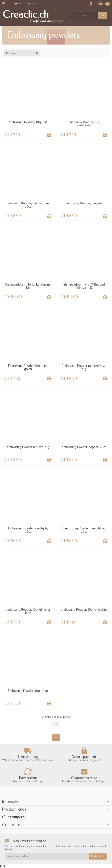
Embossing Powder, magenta (84, 203)
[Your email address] (47, 856)
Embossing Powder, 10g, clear (28, 691)
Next (56, 724)
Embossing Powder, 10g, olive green (28, 367)
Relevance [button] (12, 53)
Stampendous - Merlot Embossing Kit (28, 286)
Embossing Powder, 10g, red (28, 122)
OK (103, 15)
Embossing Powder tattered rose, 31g (84, 367)
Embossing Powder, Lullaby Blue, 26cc (28, 205)
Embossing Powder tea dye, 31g (28, 447)
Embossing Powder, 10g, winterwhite (84, 124)
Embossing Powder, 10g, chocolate (84, 610)
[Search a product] (83, 15)
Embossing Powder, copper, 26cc (84, 447)
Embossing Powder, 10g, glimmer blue (28, 611)
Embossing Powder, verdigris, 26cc (28, 530)
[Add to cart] (49, 135)
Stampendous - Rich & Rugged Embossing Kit (84, 286)
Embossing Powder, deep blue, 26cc (84, 530)
